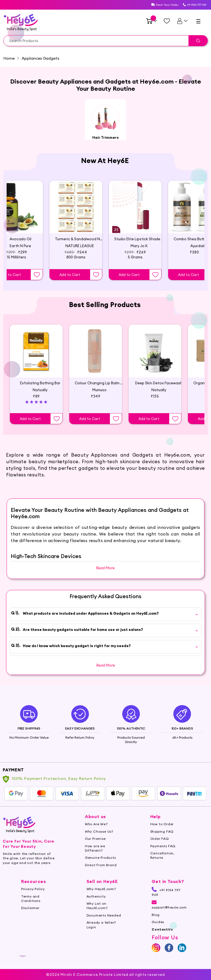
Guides (158, 929)
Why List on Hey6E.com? (97, 913)
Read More (105, 665)
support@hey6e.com (169, 912)
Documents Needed (104, 922)
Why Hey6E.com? (101, 896)
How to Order (162, 831)
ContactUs (162, 936)
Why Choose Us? (99, 839)
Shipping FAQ (162, 839)
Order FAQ (160, 846)
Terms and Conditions (31, 905)
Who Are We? (96, 831)
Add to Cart (70, 275)
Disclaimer (30, 915)
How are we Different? (95, 855)
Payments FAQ (163, 853)
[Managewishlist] (167, 21)
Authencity (96, 903)
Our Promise (95, 846)
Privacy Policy (33, 896)
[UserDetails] (182, 21)
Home (9, 58)
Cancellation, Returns (162, 862)
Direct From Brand (101, 872)
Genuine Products (100, 865)
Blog (156, 922)
